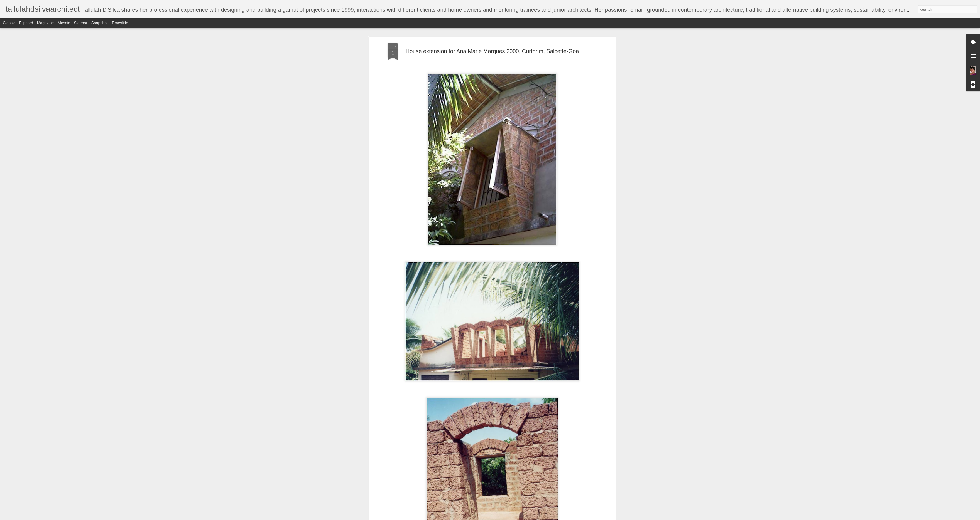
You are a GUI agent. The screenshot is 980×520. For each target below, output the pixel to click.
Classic (9, 23)
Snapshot (100, 23)
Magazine (46, 23)
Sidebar (81, 23)
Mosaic (64, 23)
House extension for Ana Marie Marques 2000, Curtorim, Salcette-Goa (492, 51)
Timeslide (120, 23)
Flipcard (26, 23)
